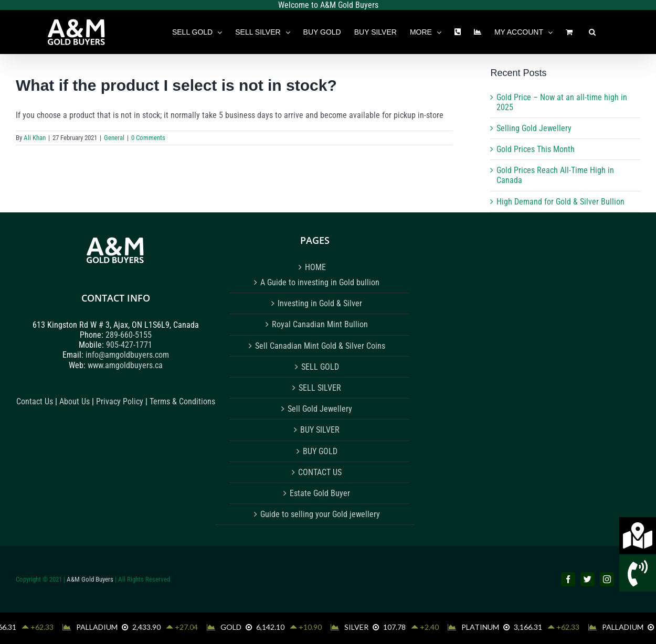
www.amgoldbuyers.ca (125, 365)
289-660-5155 (129, 335)
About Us (75, 401)
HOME (315, 267)
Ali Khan (35, 138)
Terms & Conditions (182, 401)
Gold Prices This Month (536, 149)
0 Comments (148, 138)
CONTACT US (320, 472)
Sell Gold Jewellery (320, 409)
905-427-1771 (129, 345)
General (114, 138)
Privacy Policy (121, 401)
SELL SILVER (320, 388)
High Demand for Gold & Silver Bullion (560, 202)
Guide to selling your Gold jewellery (320, 514)
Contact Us (35, 401)
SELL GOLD (320, 367)
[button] (592, 32)
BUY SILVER (320, 430)
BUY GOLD (320, 451)
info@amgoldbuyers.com (127, 355)
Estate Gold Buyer (320, 493)
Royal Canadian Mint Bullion (320, 324)
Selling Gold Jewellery (534, 128)
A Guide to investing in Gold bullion (320, 282)
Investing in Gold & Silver (320, 303)
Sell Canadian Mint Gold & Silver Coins (320, 346)
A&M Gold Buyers (90, 579)
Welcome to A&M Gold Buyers (328, 5)
